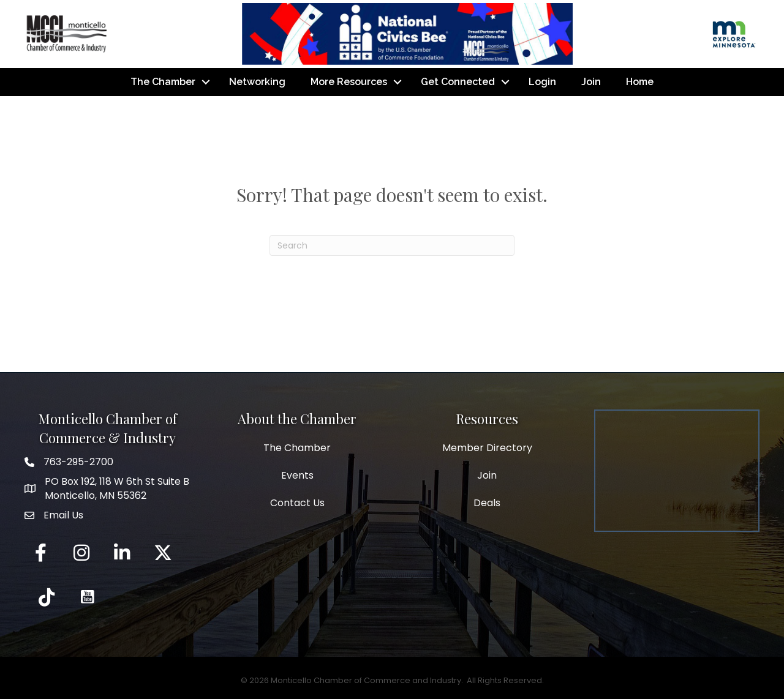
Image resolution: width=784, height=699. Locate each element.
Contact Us (297, 503)
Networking (257, 82)
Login (542, 82)
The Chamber (163, 82)
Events (297, 475)
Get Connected (458, 82)
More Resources (349, 82)
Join (591, 82)
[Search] (392, 245)
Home (640, 82)
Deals (487, 503)
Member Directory (487, 448)
